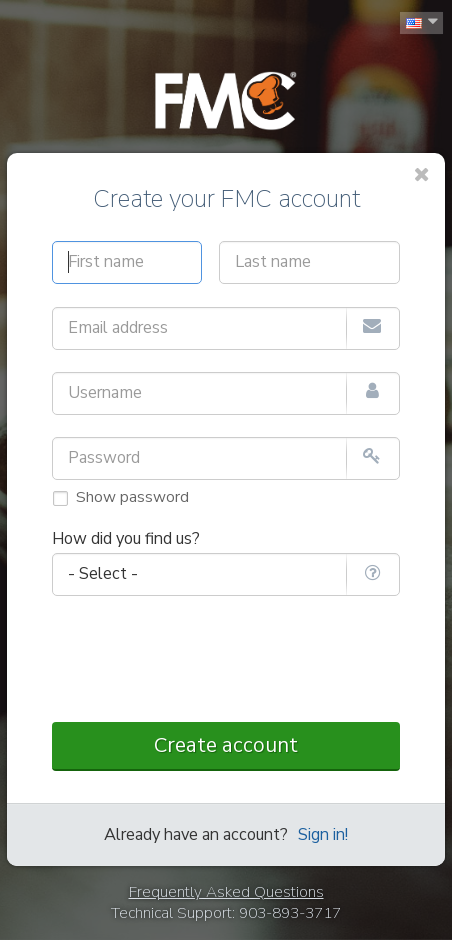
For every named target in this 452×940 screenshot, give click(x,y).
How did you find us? (126, 539)
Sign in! (323, 835)
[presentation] (226, 660)
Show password (132, 497)
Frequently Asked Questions (226, 892)
